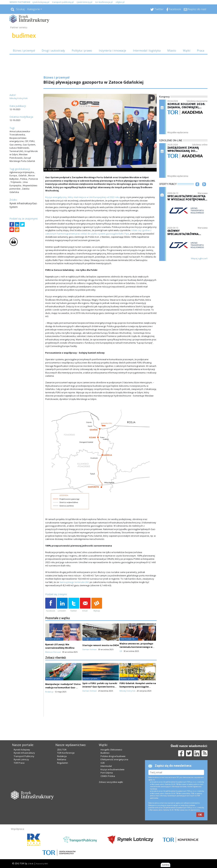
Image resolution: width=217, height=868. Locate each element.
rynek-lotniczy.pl (84, 2)
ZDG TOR (62, 750)
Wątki (187, 51)
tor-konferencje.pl (104, 2)
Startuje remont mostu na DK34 (100, 645)
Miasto (172, 51)
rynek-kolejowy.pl (41, 2)
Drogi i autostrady (53, 51)
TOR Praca (19, 763)
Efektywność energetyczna (114, 759)
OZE (103, 763)
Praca (201, 51)
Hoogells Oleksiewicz (111, 750)
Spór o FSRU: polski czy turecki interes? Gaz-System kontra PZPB (100, 687)
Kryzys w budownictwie (112, 769)
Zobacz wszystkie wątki (111, 782)
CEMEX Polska (108, 776)
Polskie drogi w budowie (113, 756)
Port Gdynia (107, 773)
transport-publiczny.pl (63, 2)
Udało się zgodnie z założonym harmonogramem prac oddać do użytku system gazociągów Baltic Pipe (98, 232)
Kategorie (34, 9)
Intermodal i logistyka (147, 51)
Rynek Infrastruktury (24, 753)
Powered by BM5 (42, 864)
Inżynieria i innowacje (112, 51)
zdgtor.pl (120, 2)
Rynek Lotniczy (21, 759)
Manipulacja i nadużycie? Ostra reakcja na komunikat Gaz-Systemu (63, 687)
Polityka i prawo (82, 51)
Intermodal (106, 766)
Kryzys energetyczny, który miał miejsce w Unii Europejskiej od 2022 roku (82, 197)
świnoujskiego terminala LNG (74, 582)
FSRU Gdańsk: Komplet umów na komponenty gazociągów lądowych (138, 687)
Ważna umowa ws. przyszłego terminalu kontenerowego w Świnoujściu (136, 647)
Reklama (62, 759)
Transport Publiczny (24, 756)
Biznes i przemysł (24, 51)
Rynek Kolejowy (22, 750)
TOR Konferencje (66, 753)
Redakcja (62, 756)
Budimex (105, 753)
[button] (197, 189)
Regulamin (63, 763)
